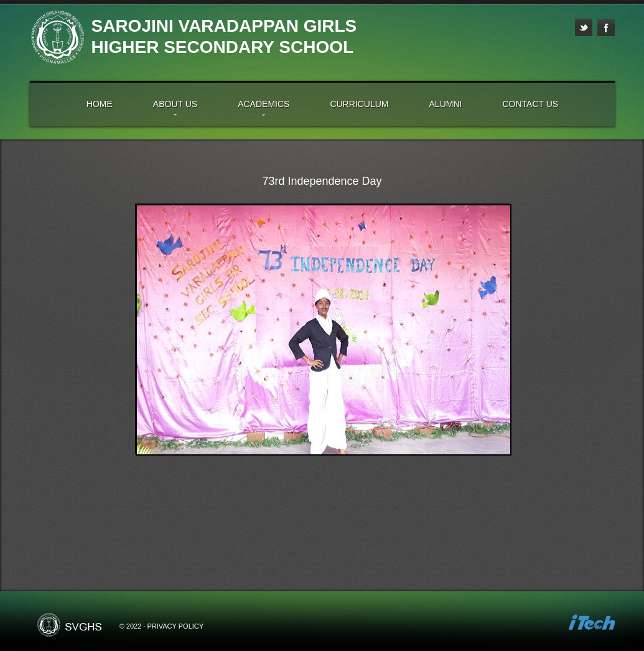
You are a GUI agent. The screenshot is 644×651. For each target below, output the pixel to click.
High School (57, 37)
